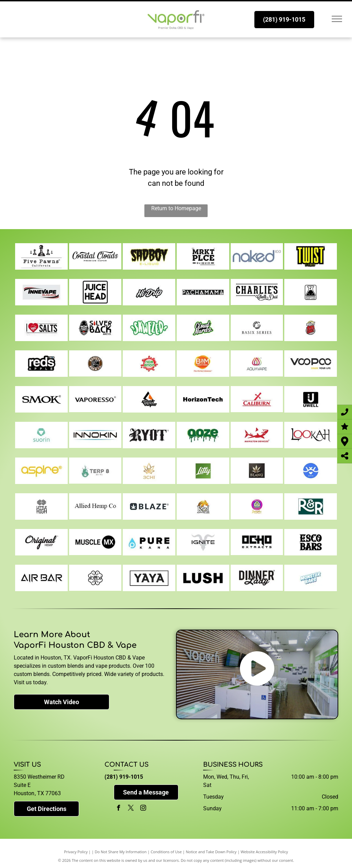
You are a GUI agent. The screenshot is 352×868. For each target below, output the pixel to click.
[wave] (311, 471)
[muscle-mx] (95, 542)
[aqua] (257, 363)
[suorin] (41, 435)
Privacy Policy (76, 852)
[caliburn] (257, 399)
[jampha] (257, 506)
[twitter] (131, 809)
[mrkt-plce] (203, 256)
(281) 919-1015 (124, 777)
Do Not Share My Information (121, 852)
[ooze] (203, 435)
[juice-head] (95, 292)
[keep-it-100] (311, 328)
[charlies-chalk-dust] (257, 292)
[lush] (203, 578)
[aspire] (41, 471)
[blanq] (257, 471)
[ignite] (203, 542)
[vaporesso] (95, 399)
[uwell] (311, 399)
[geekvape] (149, 399)
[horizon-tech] (203, 399)
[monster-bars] (311, 578)
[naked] (257, 256)
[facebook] (118, 809)
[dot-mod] (95, 578)
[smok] (41, 399)
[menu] (337, 19)
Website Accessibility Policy (264, 852)
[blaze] (149, 506)
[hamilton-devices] (257, 435)
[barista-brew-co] (95, 363)
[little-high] (41, 506)
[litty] (203, 471)
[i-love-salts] (41, 328)
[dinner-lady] (257, 578)
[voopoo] (311, 363)
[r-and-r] (311, 506)
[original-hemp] (41, 542)
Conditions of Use (166, 852)
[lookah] (311, 435)
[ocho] (257, 542)
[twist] (311, 256)
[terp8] (95, 471)
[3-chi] (149, 471)
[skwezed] (149, 328)
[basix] (257, 328)
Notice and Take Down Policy (211, 852)
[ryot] (149, 435)
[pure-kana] (149, 542)
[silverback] (95, 328)
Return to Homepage (176, 208)
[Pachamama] (203, 292)
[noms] (149, 363)
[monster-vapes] (311, 292)
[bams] (203, 363)
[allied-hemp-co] (95, 506)
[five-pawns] (41, 256)
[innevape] (41, 292)
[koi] (203, 506)
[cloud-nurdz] (203, 328)
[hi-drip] (149, 292)
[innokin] (95, 435)
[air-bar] (41, 578)
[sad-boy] (149, 256)
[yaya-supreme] (149, 578)
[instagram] (143, 809)
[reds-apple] (41, 363)
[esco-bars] (311, 542)
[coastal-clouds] (95, 256)
